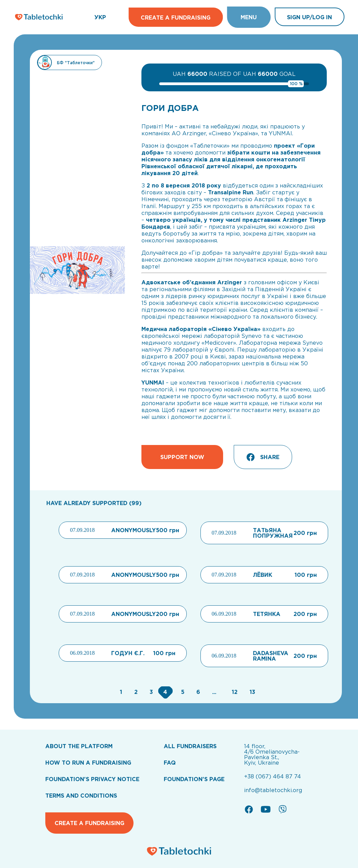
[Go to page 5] (182, 692)
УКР (100, 17)
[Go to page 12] (234, 692)
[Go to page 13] (251, 692)
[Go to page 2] (135, 692)
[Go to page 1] (120, 692)
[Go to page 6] (197, 692)
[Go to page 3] (151, 692)
